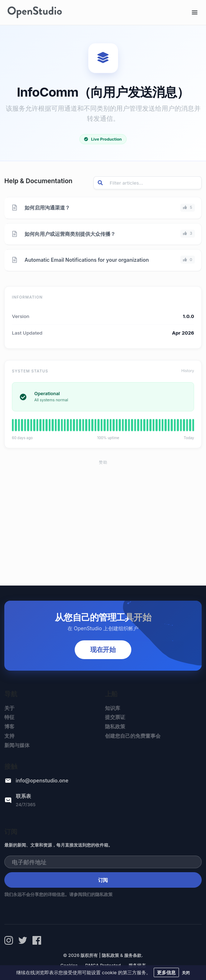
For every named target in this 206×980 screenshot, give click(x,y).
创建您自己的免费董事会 (133, 736)
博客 (9, 726)
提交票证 (115, 717)
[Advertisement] (103, 520)
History (188, 371)
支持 (9, 736)
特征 (9, 717)
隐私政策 (115, 726)
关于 (9, 708)
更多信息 (166, 972)
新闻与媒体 (17, 745)
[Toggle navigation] (195, 12)
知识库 (113, 708)
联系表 (23, 796)
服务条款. (133, 955)
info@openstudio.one (42, 780)
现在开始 (103, 650)
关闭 (186, 973)
